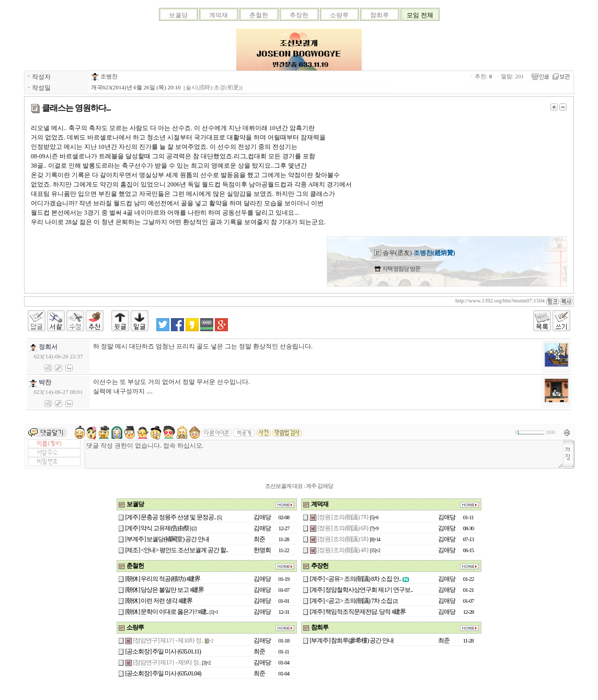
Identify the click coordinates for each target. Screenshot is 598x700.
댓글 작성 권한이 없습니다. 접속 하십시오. (324, 454)
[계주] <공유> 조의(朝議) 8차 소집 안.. (356, 579)
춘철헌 (259, 15)
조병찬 (104, 76)
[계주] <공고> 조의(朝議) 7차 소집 (351, 601)
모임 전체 (420, 15)
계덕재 (218, 15)
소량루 (339, 15)
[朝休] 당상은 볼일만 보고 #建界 (165, 590)
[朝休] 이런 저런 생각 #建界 (159, 601)
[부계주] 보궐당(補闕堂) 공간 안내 (168, 539)
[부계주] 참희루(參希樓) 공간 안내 (352, 640)
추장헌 (299, 15)
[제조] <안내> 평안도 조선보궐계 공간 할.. (177, 550)
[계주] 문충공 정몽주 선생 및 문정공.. (171, 517)
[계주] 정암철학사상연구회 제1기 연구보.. (361, 590)
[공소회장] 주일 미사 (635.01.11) (163, 651)
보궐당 (178, 15)
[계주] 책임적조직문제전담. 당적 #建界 (358, 612)
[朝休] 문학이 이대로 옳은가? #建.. (167, 612)
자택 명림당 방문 (401, 269)
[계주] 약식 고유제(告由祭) (158, 528)
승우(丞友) (415, 253)
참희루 (379, 15)
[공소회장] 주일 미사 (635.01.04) (163, 673)
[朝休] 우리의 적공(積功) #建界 (163, 579)
